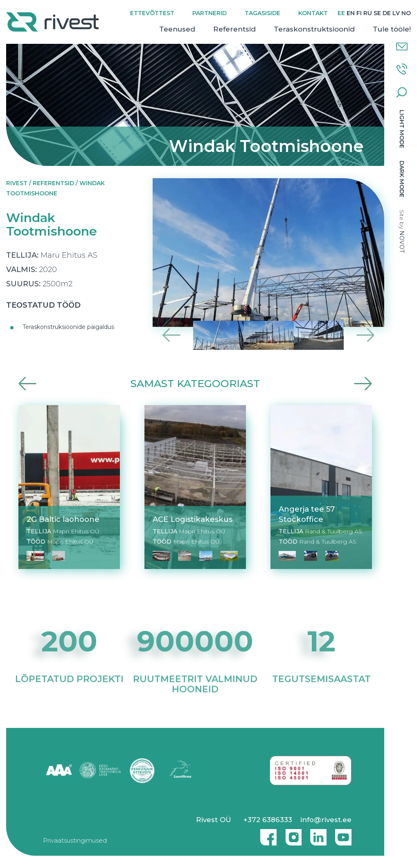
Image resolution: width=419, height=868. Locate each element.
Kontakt (313, 13)
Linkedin (316, 834)
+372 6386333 (268, 820)
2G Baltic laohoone (63, 519)
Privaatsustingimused (75, 840)
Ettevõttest (152, 13)
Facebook (266, 834)
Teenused (177, 29)
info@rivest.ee (326, 820)
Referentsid (234, 29)
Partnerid (209, 13)
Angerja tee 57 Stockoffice (307, 514)
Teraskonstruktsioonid (314, 29)
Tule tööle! (392, 29)
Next (365, 335)
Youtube (343, 834)
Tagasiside (262, 13)
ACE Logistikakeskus (193, 519)
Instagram (291, 834)
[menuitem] (341, 13)
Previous (172, 335)
